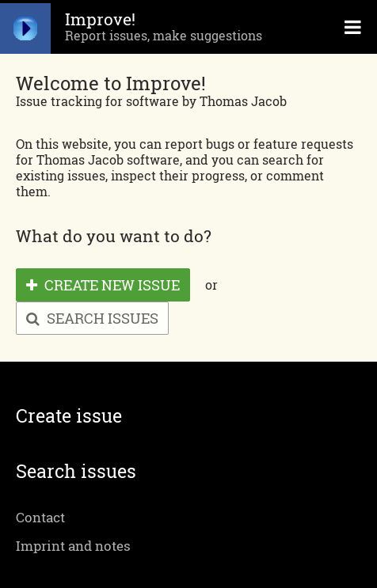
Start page (25, 27)
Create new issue (103, 285)
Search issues (92, 318)
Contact (40, 517)
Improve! (100, 19)
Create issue (69, 416)
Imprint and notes (73, 546)
